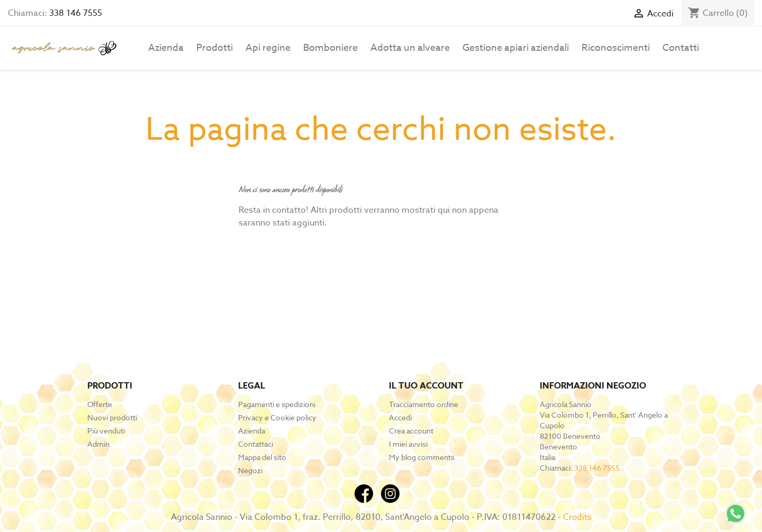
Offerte (100, 404)
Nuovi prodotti (112, 417)
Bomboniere (330, 48)
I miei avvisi (408, 444)
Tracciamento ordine (424, 404)
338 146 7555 (76, 13)
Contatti (681, 48)
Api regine (268, 48)
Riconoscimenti (616, 48)
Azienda (166, 48)
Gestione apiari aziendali (516, 48)
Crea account (411, 431)
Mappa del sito (262, 457)
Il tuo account (426, 386)
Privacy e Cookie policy (277, 417)
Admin (98, 444)
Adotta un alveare (410, 48)
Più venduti (106, 431)
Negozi (250, 470)
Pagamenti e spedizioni (277, 404)
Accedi (400, 417)
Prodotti (215, 48)
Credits (577, 517)
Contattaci (256, 444)
